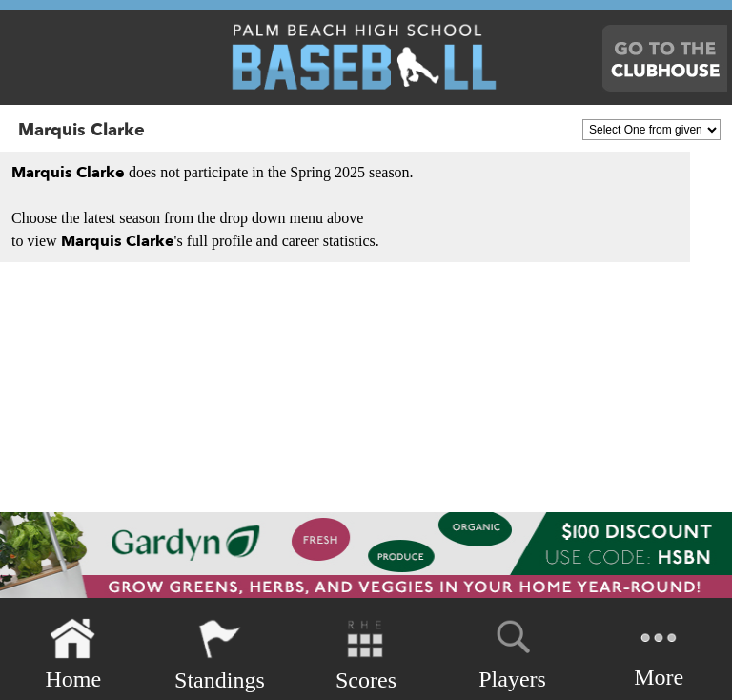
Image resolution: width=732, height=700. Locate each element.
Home (73, 655)
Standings (220, 655)
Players (512, 651)
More (659, 653)
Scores (366, 655)
